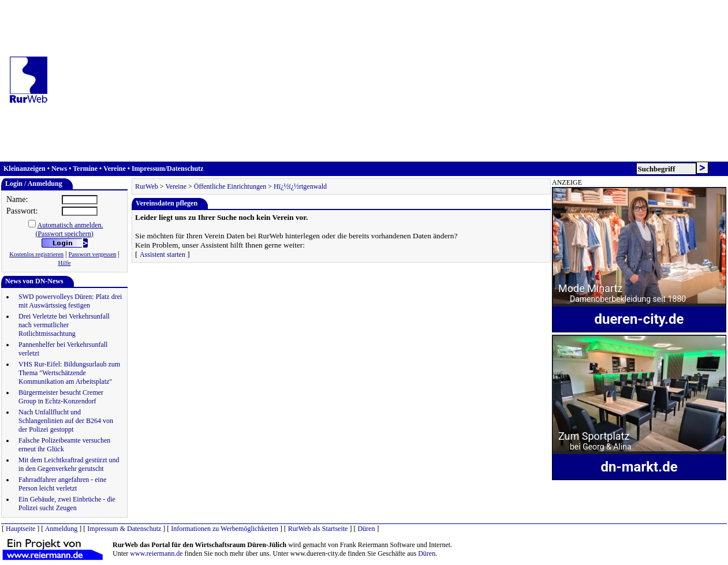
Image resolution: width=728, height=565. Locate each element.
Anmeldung (61, 529)
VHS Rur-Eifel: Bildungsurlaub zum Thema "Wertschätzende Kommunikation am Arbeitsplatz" (69, 373)
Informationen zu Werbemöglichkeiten (224, 529)
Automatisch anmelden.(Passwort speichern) (69, 229)
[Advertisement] (393, 81)
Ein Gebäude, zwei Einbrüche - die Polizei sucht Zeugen (67, 504)
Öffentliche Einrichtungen (230, 186)
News (59, 169)
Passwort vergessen (92, 254)
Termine (85, 169)
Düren (366, 529)
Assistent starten (163, 255)
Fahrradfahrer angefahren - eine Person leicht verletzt (62, 484)
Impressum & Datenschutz (124, 529)
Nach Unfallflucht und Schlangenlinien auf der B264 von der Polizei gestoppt (66, 421)
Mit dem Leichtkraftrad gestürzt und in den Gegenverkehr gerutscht (69, 464)
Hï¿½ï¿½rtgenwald (300, 186)
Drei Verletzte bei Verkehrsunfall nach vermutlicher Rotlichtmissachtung (64, 325)
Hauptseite (20, 529)
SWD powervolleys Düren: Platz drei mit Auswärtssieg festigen (70, 301)
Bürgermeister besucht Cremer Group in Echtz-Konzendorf (61, 397)
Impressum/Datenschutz (167, 169)
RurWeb (147, 186)
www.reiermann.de (156, 553)
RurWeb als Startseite (318, 529)
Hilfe (65, 263)
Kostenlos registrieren (36, 254)
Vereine (115, 169)
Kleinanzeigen (25, 169)
